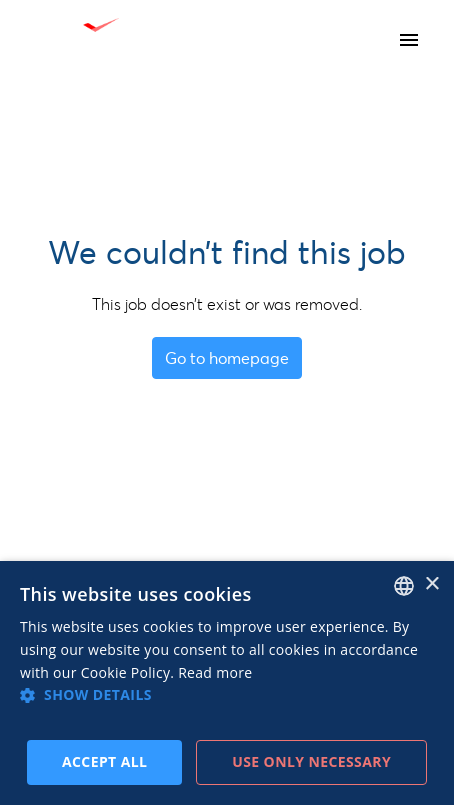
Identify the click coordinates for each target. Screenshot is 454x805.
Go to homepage (227, 357)
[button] (227, 694)
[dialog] (227, 683)
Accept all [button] (104, 761)
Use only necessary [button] (311, 761)
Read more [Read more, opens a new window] (215, 672)
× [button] (431, 584)
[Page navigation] (409, 40)
